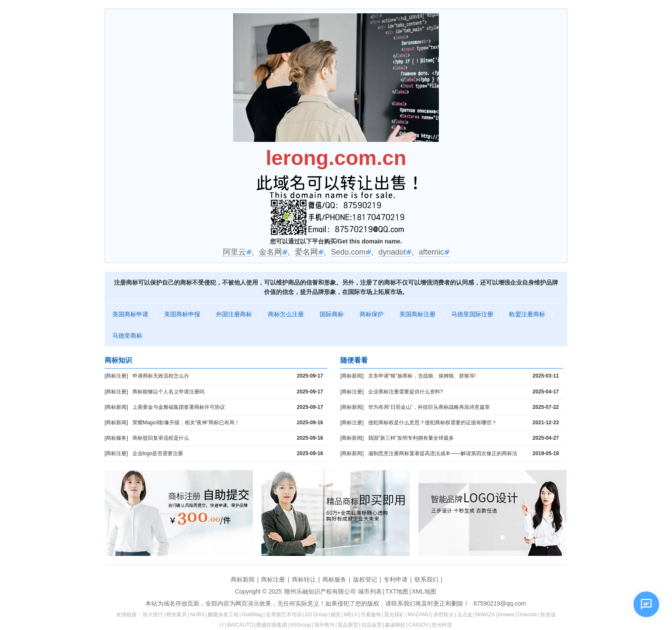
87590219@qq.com (500, 603)
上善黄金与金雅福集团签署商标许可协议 (228, 407)
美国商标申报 (182, 314)
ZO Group (316, 615)
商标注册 (273, 579)
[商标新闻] (116, 407)
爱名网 (306, 252)
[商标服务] (116, 438)
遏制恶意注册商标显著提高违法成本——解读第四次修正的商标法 (463, 454)
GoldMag (252, 615)
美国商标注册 (417, 314)
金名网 (270, 252)
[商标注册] (116, 376)
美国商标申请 (130, 314)
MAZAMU (419, 615)
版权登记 (365, 579)
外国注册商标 (234, 314)
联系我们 (426, 579)
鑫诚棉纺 (395, 625)
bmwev (506, 615)
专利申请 (396, 579)
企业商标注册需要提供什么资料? (463, 392)
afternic (431, 252)
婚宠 (336, 615)
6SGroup (301, 625)
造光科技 (442, 625)
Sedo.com (348, 252)
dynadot (392, 252)
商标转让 (304, 579)
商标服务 (334, 579)
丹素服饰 (371, 615)
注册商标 (126, 282)
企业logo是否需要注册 (228, 454)
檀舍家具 (177, 615)
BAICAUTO (240, 625)
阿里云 (234, 252)
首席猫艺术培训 (284, 615)
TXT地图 (397, 591)
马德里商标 (127, 336)
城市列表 (370, 591)
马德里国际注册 (472, 314)
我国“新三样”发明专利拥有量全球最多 (463, 438)
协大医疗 (153, 615)
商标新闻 (243, 579)
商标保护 (372, 314)
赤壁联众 (444, 615)
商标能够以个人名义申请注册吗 (228, 392)
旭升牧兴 (324, 625)
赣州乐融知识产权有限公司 (320, 591)
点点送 (465, 615)
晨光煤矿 (394, 615)
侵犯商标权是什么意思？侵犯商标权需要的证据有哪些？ (463, 423)
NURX (198, 615)
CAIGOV (418, 625)
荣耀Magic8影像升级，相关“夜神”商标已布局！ (228, 423)
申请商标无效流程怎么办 (228, 376)
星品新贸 (348, 625)
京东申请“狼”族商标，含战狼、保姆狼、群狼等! (463, 376)
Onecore (527, 615)
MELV (351, 615)
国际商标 (332, 314)
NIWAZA (485, 615)
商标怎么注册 (286, 314)
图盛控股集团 (272, 625)
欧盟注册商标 (527, 314)
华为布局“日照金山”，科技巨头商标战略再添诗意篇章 (463, 407)
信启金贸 (372, 625)
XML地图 (424, 591)
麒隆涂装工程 (223, 615)
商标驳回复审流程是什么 (228, 438)
